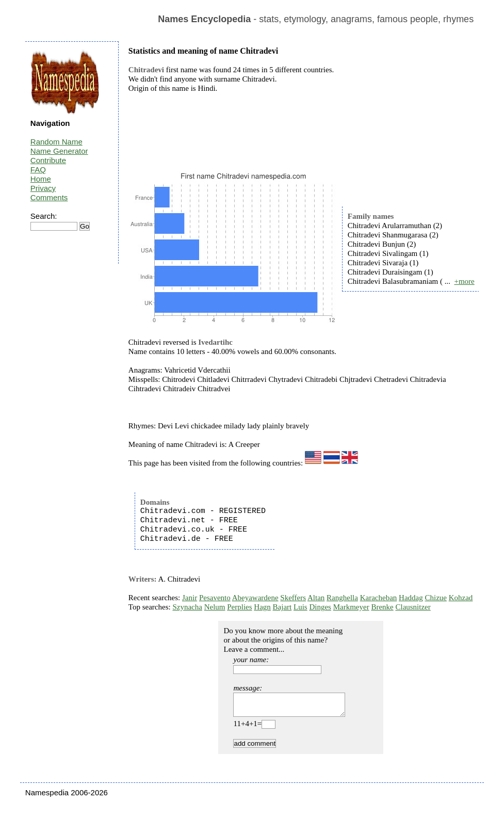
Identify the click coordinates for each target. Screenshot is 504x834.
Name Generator (59, 151)
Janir (190, 598)
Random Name (56, 142)
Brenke (382, 607)
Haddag (411, 598)
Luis (300, 607)
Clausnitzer (413, 607)
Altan (316, 598)
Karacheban (379, 598)
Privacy (43, 188)
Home (41, 179)
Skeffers (293, 598)
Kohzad (461, 598)
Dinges (320, 607)
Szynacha (187, 607)
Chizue (436, 598)
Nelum (215, 607)
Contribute (48, 160)
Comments (49, 197)
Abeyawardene (255, 598)
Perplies (239, 607)
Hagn (262, 607)
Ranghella (342, 598)
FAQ (38, 170)
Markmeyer (351, 607)
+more (464, 281)
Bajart (282, 607)
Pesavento (215, 598)
